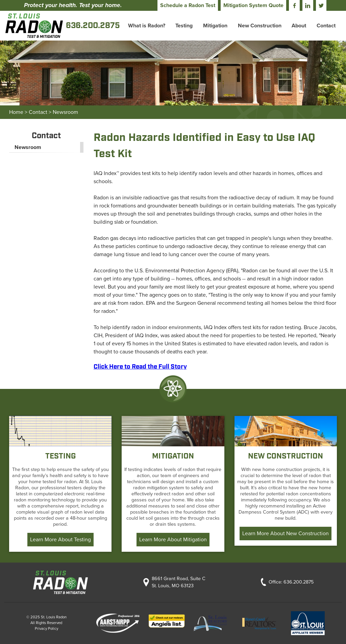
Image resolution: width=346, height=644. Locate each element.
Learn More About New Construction (286, 534)
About (299, 26)
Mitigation (215, 26)
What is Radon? (147, 26)
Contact (326, 26)
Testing (184, 26)
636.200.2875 (299, 582)
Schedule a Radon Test (188, 5)
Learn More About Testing (60, 540)
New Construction (260, 26)
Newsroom (65, 112)
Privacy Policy (46, 629)
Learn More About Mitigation (173, 540)
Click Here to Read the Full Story (140, 367)
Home (16, 112)
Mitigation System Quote (253, 5)
